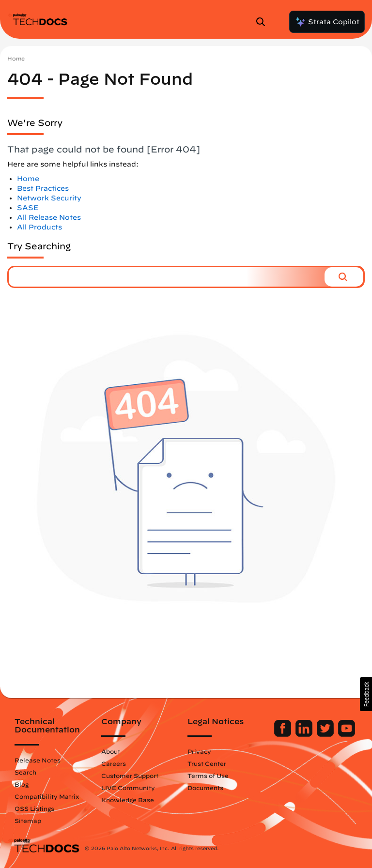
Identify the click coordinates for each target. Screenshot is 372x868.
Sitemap (28, 821)
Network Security (49, 198)
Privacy (199, 751)
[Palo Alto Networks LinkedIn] (305, 734)
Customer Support (130, 776)
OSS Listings (34, 808)
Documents (205, 788)
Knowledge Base (128, 800)
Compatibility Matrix (47, 796)
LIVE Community (128, 788)
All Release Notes (49, 217)
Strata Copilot (327, 22)
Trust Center (207, 763)
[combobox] (167, 277)
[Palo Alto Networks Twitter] (326, 734)
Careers (114, 763)
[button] (344, 277)
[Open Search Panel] (263, 22)
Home (16, 58)
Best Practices (43, 188)
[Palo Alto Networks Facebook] (284, 734)
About (111, 751)
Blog (22, 784)
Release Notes (38, 760)
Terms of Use (208, 776)
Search (25, 772)
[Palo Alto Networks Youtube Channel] (347, 734)
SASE (28, 208)
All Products (39, 227)
